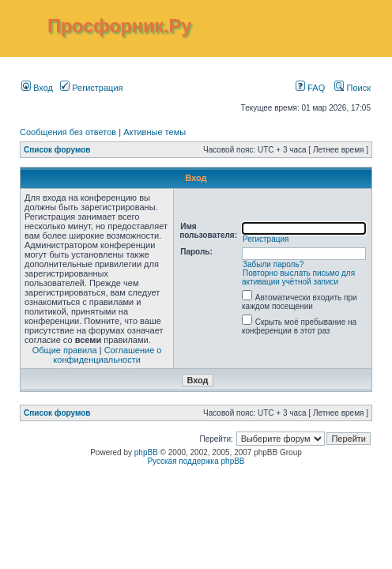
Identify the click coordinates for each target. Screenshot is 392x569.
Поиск (352, 88)
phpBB (146, 452)
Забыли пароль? (273, 264)
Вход (37, 88)
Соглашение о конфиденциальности (107, 355)
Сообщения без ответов (68, 132)
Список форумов (57, 150)
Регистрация (91, 88)
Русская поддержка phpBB (196, 461)
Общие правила (65, 350)
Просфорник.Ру (119, 26)
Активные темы (155, 132)
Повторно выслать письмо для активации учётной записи (298, 277)
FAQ (310, 88)
